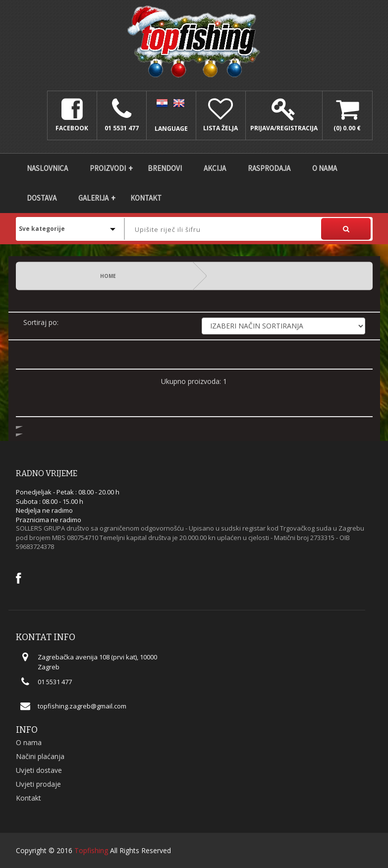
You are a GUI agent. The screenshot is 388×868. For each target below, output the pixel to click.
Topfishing (91, 850)
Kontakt (146, 198)
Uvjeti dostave (39, 770)
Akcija (215, 168)
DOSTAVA (42, 198)
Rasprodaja (269, 168)
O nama (325, 168)
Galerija (93, 198)
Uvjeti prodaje (38, 784)
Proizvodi (108, 168)
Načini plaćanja (40, 756)
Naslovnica (47, 168)
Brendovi (165, 168)
